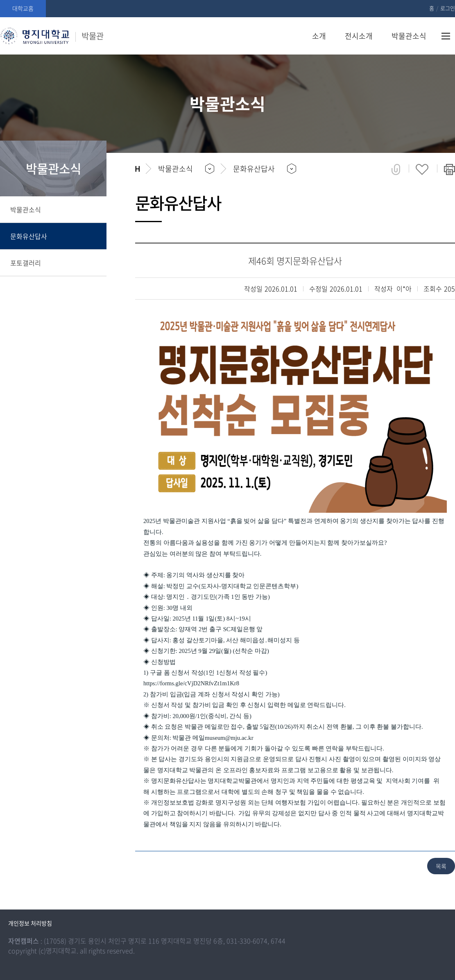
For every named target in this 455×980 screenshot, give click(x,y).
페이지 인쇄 (449, 169)
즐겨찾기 (422, 169)
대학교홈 (23, 8)
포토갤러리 (26, 263)
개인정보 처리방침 (30, 923)
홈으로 (137, 169)
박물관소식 (26, 209)
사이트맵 (446, 36)
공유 (396, 169)
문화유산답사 (29, 236)
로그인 (448, 8)
